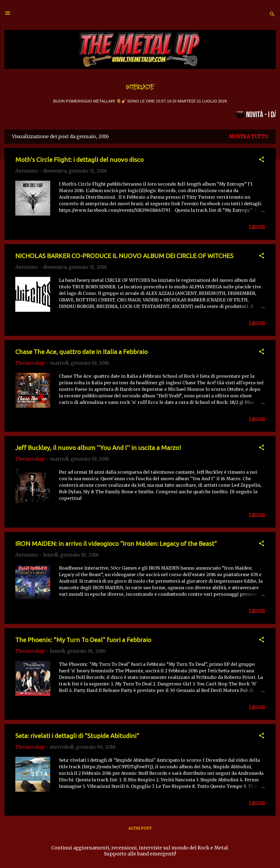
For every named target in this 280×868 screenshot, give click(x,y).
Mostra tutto (248, 137)
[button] (261, 160)
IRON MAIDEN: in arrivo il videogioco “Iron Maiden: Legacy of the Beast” (116, 544)
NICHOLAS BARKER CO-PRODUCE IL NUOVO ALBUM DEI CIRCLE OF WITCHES (124, 256)
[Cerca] (272, 15)
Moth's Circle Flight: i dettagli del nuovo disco (79, 160)
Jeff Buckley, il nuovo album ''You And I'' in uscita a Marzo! (98, 448)
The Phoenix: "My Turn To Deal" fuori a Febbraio (83, 640)
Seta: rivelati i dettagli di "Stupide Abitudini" (77, 736)
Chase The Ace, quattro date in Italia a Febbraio (81, 352)
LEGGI (257, 227)
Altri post (140, 828)
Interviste (140, 87)
